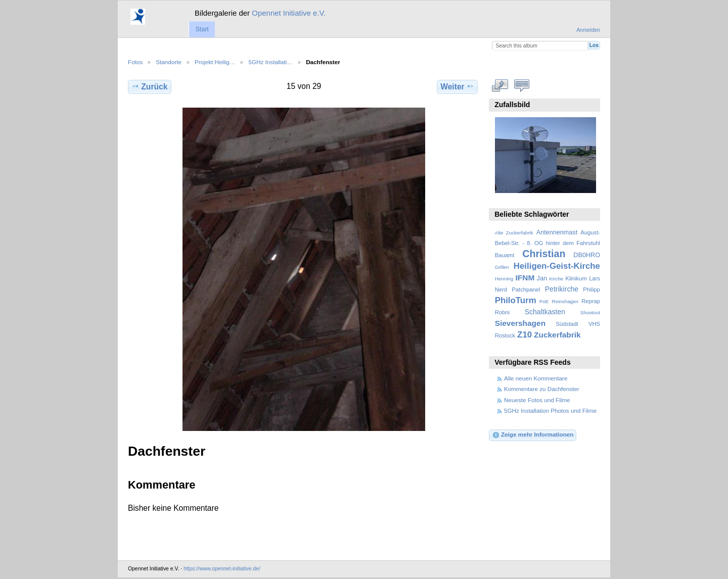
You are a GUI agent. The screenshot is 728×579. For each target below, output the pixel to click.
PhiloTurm (516, 300)
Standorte (169, 62)
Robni (502, 312)
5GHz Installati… (270, 62)
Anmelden (588, 30)
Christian (544, 254)
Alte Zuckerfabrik (514, 233)
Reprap (591, 301)
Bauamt (505, 255)
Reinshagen (565, 301)
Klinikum (576, 278)
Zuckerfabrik (557, 335)
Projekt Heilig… (215, 62)
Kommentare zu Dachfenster (542, 389)
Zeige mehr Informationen (533, 435)
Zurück (149, 86)
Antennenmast (557, 232)
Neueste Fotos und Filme (537, 400)
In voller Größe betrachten (500, 85)
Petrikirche (562, 289)
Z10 (525, 335)
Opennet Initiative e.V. (289, 13)
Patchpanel (526, 289)
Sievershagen (520, 323)
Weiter (457, 86)
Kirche (556, 279)
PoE (544, 301)
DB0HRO (587, 255)
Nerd (501, 289)
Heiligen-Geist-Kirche (557, 266)
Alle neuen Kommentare (536, 378)
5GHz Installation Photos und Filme (550, 411)
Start (202, 29)
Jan (542, 278)
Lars (595, 278)
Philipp (591, 289)
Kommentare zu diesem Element (522, 85)
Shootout (590, 312)
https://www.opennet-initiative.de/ (222, 569)
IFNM (525, 278)
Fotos (135, 62)
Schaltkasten (545, 312)
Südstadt (567, 324)
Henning (504, 279)
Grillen (502, 267)
